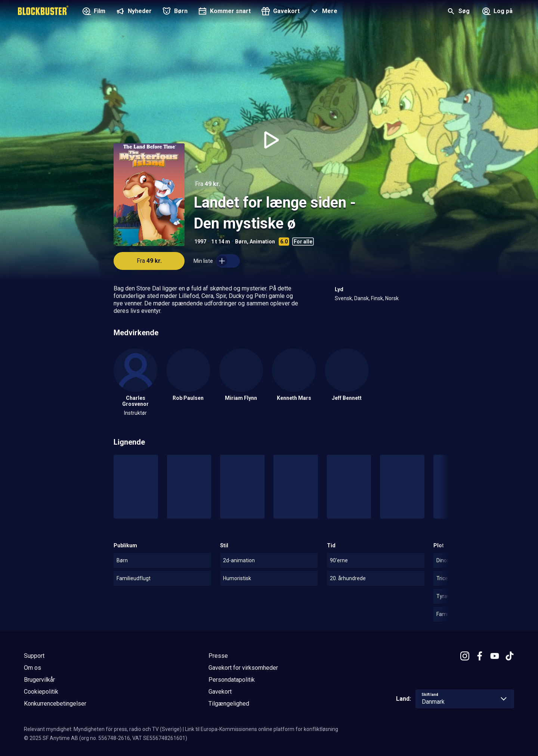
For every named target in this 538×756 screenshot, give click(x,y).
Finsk (377, 298)
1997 (200, 242)
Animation (262, 242)
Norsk (392, 298)
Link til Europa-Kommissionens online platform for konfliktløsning (262, 729)
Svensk (343, 298)
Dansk (361, 298)
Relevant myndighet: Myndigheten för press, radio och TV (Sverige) (103, 729)
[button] (323, 12)
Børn (241, 242)
